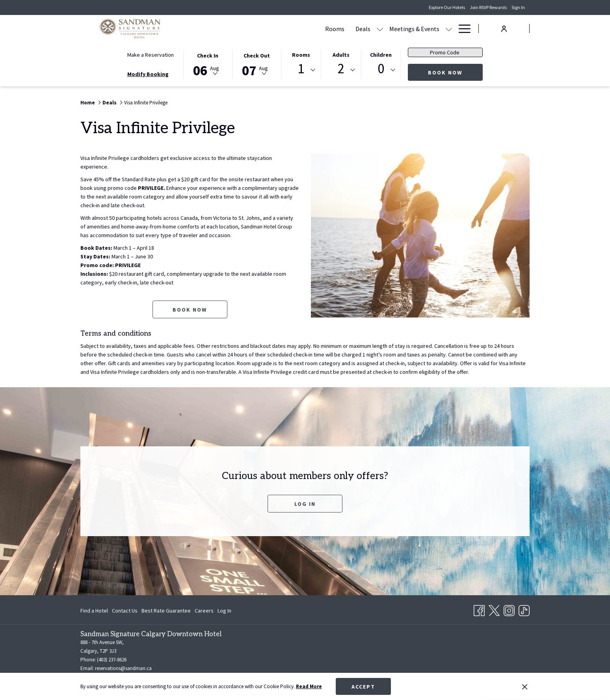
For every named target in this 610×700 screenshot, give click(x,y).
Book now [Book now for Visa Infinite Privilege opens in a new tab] (190, 310)
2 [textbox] (341, 69)
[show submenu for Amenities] (449, 29)
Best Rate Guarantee (166, 611)
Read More (309, 686)
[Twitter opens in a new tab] (494, 609)
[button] (208, 64)
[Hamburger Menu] (462, 29)
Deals (110, 103)
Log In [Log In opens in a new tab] (224, 612)
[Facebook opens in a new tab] (479, 609)
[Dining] (392, 29)
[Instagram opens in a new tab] (509, 609)
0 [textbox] (381, 69)
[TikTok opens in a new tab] (524, 609)
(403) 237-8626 (112, 660)
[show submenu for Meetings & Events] (374, 29)
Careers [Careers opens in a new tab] (204, 612)
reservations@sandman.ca (123, 668)
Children (381, 55)
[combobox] (301, 70)
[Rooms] (259, 29)
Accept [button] (363, 687)
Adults (341, 55)
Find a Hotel (94, 611)
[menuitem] (95, 611)
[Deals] (288, 29)
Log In (305, 504)
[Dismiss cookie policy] (525, 687)
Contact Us (125, 611)
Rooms (301, 55)
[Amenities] (426, 29)
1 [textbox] (301, 69)
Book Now (455, 72)
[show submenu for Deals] (305, 29)
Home (88, 103)
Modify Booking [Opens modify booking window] (148, 74)
